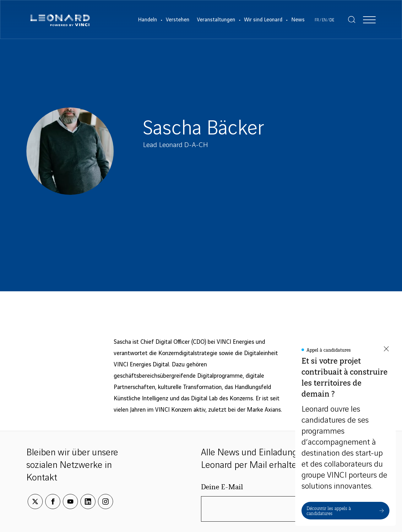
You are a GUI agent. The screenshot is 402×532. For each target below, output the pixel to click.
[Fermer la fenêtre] (386, 349)
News (298, 20)
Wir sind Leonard (263, 20)
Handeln (147, 20)
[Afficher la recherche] (352, 19)
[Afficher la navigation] (369, 19)
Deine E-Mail (222, 486)
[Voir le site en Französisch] (317, 20)
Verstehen (178, 20)
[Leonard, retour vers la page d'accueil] (60, 19)
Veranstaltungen (216, 20)
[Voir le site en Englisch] (324, 20)
